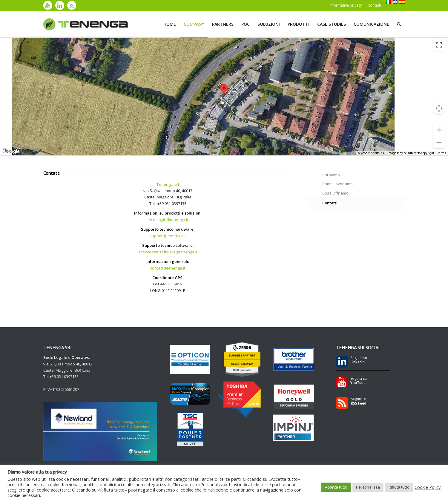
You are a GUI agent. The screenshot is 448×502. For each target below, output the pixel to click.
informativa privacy (346, 5)
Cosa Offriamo (335, 193)
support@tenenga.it (168, 236)
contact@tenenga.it (168, 268)
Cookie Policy (428, 487)
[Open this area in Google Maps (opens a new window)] (11, 151)
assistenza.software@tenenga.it (168, 252)
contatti (375, 5)
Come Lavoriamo (337, 184)
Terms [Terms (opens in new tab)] (442, 153)
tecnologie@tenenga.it (168, 220)
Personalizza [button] (368, 487)
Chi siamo (331, 175)
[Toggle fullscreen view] (439, 45)
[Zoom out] (439, 142)
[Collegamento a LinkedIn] (60, 5)
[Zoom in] (439, 130)
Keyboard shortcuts (371, 153)
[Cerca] (399, 24)
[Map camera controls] (439, 108)
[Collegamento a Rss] (72, 5)
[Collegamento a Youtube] (48, 5)
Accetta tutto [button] (336, 487)
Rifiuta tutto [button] (399, 487)
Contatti (330, 203)
